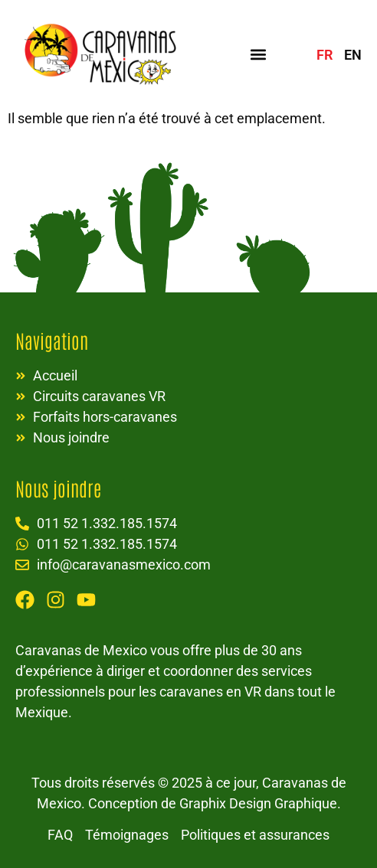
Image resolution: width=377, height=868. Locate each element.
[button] (258, 54)
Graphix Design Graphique (258, 803)
